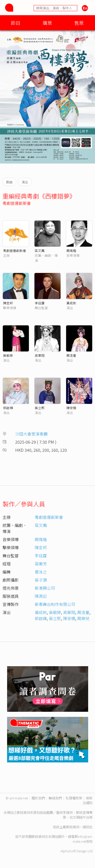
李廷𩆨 (40, 303)
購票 (47, 23)
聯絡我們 (55, 798)
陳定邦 (8, 303)
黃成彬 (71, 303)
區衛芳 (41, 564)
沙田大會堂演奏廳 (31, 434)
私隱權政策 (74, 798)
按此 (89, 827)
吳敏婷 (8, 355)
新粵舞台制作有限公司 (55, 604)
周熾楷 (71, 251)
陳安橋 (71, 408)
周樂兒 (83, 618)
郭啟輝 (8, 408)
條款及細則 (88, 800)
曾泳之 (41, 572)
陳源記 (41, 596)
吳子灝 (41, 580)
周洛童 (71, 355)
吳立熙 (40, 408)
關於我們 (38, 798)
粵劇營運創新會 (17, 203)
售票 (79, 23)
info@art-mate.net (83, 839)
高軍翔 (40, 355)
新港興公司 (45, 588)
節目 (16, 23)
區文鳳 (40, 251)
